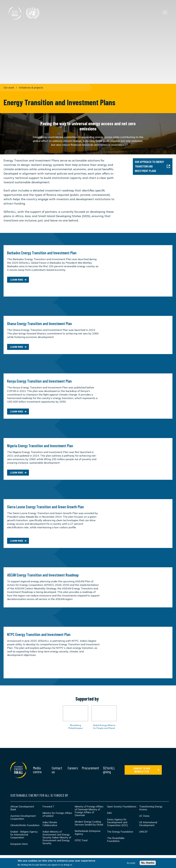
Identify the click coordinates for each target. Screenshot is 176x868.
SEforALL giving (109, 770)
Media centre (37, 770)
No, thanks (148, 863)
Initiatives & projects (31, 88)
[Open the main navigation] (165, 12)
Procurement (90, 768)
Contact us (57, 770)
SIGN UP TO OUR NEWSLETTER (142, 770)
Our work (9, 88)
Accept (131, 863)
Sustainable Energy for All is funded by (39, 795)
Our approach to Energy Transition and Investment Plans (152, 166)
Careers (73, 768)
